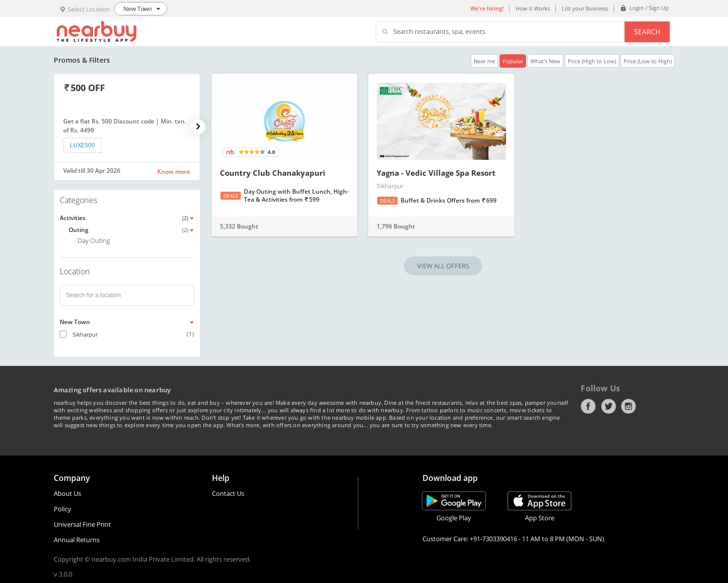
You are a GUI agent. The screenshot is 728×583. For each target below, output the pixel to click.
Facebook (588, 406)
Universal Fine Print (82, 524)
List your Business (585, 8)
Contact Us (228, 493)
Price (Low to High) (648, 61)
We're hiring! (487, 8)
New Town (75, 322)
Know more (174, 172)
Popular (513, 61)
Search (647, 32)
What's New (545, 61)
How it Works (533, 8)
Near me (484, 61)
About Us (67, 493)
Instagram (628, 406)
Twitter (609, 406)
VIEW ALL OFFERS (443, 266)
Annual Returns (77, 540)
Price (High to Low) (592, 61)
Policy (62, 509)
